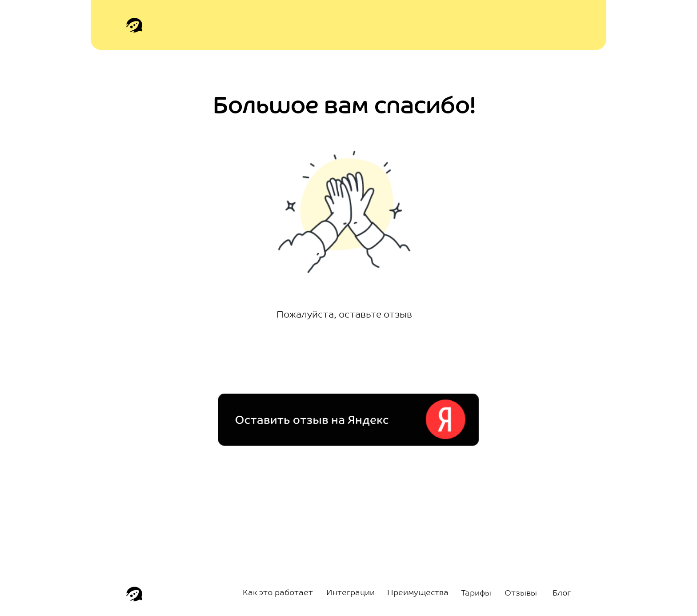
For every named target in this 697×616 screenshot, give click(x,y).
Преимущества (418, 593)
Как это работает (278, 593)
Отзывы (521, 594)
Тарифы (476, 594)
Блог (562, 594)
